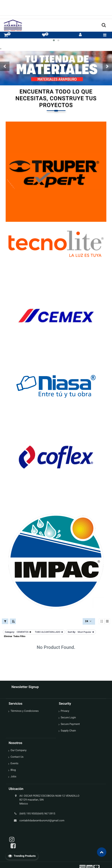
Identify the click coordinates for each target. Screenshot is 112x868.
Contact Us (17, 757)
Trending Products (22, 856)
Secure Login (68, 718)
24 (88, 621)
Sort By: (72, 632)
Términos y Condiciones (25, 711)
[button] (5, 66)
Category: (10, 632)
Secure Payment (70, 724)
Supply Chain (68, 731)
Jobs (13, 777)
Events (14, 763)
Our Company (19, 750)
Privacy (65, 711)
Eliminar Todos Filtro (15, 636)
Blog (13, 770)
